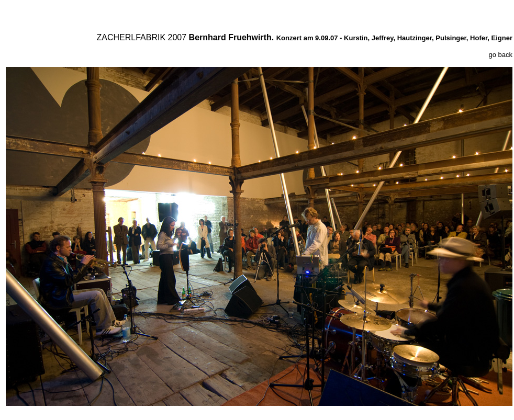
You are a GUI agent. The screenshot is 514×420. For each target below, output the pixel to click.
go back (500, 55)
